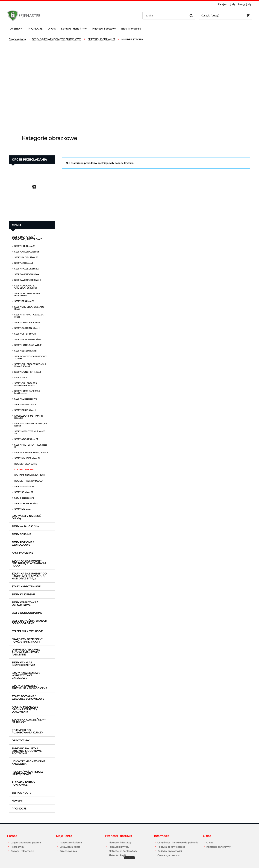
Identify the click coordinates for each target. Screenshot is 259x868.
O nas (210, 843)
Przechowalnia (68, 851)
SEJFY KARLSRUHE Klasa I (28, 339)
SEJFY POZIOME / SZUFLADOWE (23, 544)
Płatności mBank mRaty (123, 851)
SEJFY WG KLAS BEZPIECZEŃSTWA (23, 664)
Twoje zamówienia (71, 843)
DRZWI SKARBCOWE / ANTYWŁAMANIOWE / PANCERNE (26, 652)
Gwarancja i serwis (168, 855)
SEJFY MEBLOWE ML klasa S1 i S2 (30, 432)
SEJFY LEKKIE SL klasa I (27, 503)
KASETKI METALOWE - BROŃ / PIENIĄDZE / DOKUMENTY (26, 709)
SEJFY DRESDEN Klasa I (27, 322)
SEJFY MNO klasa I (24, 487)
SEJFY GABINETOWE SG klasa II (31, 453)
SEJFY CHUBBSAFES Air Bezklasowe (27, 294)
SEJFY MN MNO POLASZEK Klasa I (29, 316)
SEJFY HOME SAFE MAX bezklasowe (27, 392)
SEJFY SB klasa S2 (24, 492)
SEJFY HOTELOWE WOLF (28, 345)
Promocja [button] (19, 169)
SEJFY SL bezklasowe (26, 399)
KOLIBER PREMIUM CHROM (30, 475)
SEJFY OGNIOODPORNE (27, 613)
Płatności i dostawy (120, 843)
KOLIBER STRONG (24, 470)
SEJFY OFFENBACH (25, 334)
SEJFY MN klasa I (23, 509)
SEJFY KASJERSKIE (23, 594)
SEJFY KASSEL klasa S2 (26, 269)
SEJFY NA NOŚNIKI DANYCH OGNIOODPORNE (29, 622)
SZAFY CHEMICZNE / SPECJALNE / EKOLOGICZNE (29, 687)
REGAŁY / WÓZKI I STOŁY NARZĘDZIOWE (27, 773)
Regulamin (17, 847)
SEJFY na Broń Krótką (26, 526)
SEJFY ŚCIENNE (21, 534)
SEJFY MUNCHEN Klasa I (28, 372)
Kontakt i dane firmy (218, 847)
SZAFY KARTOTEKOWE (26, 587)
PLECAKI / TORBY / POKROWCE (23, 783)
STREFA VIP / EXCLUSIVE (27, 631)
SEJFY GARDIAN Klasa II (27, 328)
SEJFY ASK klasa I (24, 263)
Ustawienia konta (70, 847)
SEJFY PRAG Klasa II (25, 404)
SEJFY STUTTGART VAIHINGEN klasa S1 (31, 425)
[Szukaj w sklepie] (166, 16)
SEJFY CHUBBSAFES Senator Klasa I (30, 308)
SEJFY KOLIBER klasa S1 (27, 458)
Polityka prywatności (170, 851)
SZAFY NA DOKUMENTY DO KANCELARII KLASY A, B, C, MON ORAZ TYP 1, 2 (29, 576)
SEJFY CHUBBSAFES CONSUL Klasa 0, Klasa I (30, 365)
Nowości (17, 801)
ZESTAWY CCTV (21, 793)
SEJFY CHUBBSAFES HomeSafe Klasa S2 (25, 384)
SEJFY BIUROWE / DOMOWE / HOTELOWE (27, 238)
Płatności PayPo (118, 855)
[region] (129, 88)
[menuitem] (16, 29)
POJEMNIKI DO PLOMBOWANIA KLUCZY (27, 731)
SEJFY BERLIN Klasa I (26, 351)
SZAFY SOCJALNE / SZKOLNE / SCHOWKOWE (28, 698)
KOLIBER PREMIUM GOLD (28, 481)
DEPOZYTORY (20, 741)
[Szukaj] (191, 16)
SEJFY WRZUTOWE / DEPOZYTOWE (25, 604)
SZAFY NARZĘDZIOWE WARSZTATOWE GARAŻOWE (26, 675)
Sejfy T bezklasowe (24, 498)
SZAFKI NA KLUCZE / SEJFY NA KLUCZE (29, 721)
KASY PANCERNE (22, 553)
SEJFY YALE (21, 378)
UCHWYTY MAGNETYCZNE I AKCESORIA (29, 763)
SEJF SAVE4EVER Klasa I (27, 274)
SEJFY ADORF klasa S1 (26, 439)
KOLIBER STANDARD (26, 464)
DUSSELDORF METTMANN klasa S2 (29, 417)
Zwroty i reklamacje (22, 851)
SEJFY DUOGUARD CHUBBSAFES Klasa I (26, 287)
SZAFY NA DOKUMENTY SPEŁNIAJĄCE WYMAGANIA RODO (29, 563)
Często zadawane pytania (26, 843)
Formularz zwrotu (119, 847)
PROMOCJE (19, 809)
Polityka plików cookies (171, 847)
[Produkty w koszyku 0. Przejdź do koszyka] (225, 16)
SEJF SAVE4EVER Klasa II (28, 280)
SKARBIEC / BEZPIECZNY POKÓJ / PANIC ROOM (27, 640)
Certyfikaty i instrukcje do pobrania (178, 843)
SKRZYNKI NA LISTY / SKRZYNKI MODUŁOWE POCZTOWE (27, 751)
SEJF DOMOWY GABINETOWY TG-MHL (31, 357)
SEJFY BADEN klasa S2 (26, 257)
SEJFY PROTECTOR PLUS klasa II (31, 446)
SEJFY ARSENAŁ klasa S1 (27, 252)
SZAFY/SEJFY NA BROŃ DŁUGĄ (26, 517)
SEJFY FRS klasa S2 (24, 301)
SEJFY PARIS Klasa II (25, 410)
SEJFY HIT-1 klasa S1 (25, 246)
